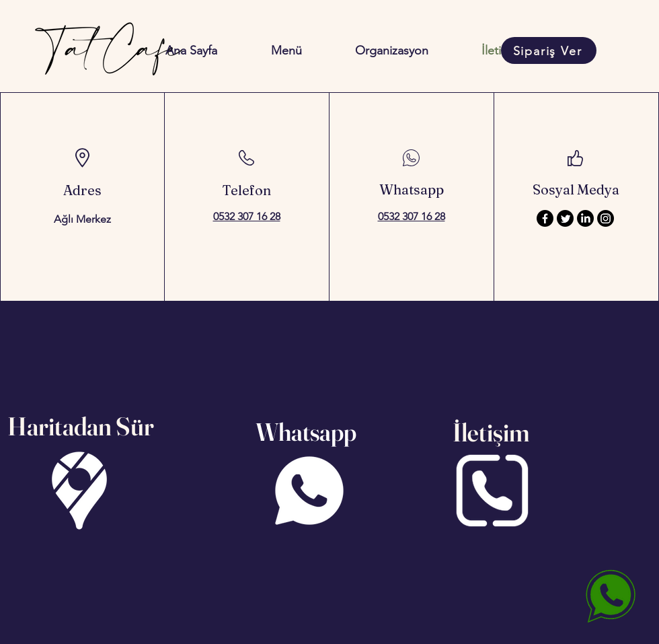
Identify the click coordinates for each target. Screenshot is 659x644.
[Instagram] (606, 218)
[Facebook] (545, 218)
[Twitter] (565, 218)
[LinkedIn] (585, 218)
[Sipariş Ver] (549, 50)
